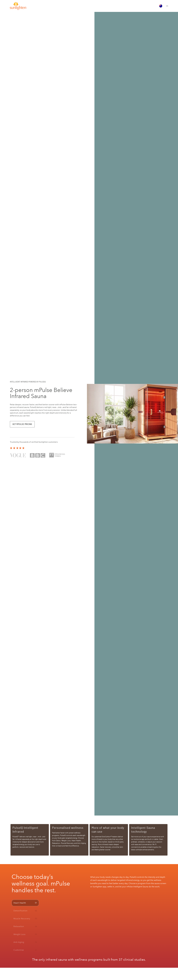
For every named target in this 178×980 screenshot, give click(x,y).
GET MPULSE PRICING (22, 424)
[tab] (25, 903)
